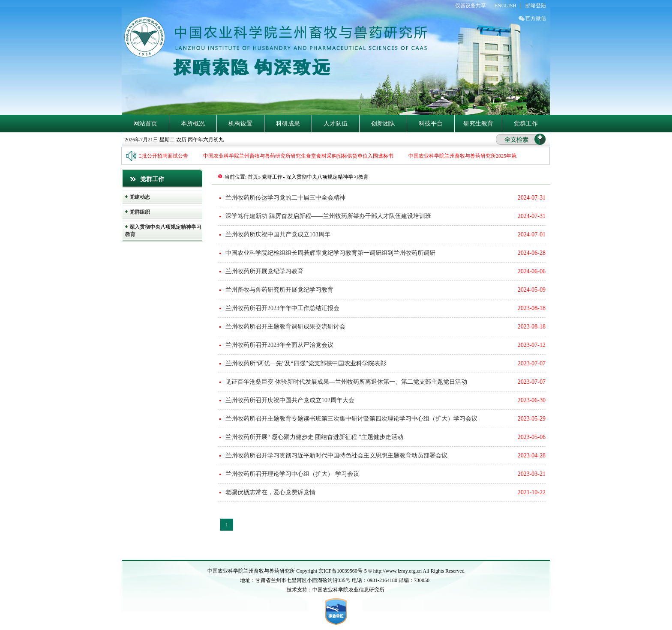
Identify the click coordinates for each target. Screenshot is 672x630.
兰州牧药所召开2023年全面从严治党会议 (279, 345)
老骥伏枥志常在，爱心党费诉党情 (270, 492)
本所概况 (193, 124)
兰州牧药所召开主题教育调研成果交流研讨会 (285, 327)
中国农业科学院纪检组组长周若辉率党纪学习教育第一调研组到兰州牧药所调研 (330, 253)
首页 (253, 177)
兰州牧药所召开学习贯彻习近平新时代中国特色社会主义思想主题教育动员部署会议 (336, 455)
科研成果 (288, 124)
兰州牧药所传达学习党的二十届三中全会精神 (285, 198)
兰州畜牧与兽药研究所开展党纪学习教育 (279, 290)
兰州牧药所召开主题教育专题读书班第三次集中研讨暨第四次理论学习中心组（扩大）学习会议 (351, 419)
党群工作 (526, 124)
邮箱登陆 (536, 6)
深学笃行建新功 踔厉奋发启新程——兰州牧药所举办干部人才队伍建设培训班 (328, 216)
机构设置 (240, 124)
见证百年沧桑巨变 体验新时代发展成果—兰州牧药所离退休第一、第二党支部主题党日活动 (346, 382)
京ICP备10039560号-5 (343, 571)
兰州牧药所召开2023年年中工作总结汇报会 (282, 308)
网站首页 (145, 124)
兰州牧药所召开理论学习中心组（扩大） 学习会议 (292, 474)
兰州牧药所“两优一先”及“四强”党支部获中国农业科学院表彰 (306, 363)
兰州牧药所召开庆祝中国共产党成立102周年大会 (290, 400)
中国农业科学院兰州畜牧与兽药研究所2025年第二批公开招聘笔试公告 (489, 156)
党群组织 (140, 212)
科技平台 (431, 124)
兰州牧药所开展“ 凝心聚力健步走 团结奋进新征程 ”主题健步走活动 (314, 437)
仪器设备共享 (471, 6)
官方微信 (536, 18)
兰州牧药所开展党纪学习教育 (264, 271)
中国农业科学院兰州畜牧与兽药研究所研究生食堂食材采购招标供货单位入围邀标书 (299, 156)
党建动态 (140, 197)
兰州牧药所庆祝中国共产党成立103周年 (278, 234)
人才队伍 (336, 124)
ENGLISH (505, 6)
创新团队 (383, 124)
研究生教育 (478, 124)
